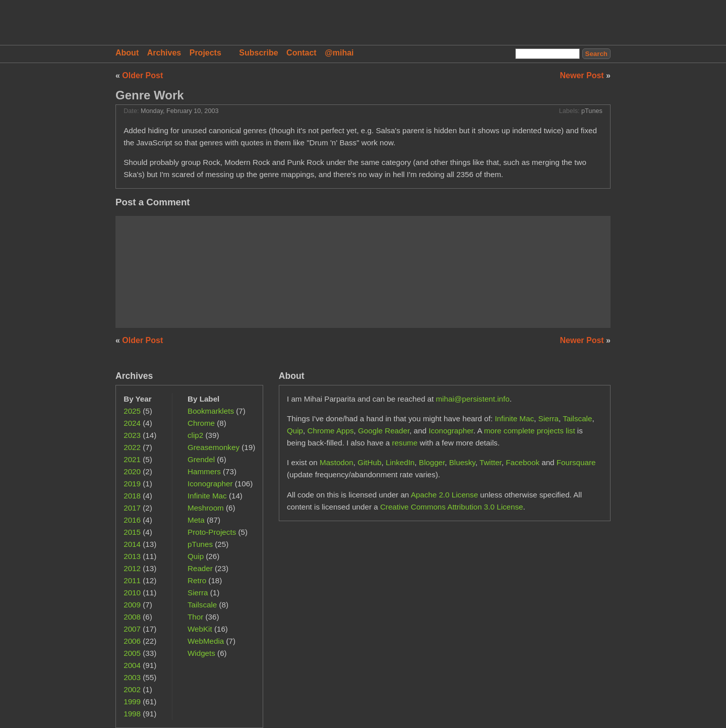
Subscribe (258, 53)
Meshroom (206, 508)
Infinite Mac (207, 496)
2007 (132, 629)
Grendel (201, 459)
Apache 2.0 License (444, 495)
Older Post (142, 75)
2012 (132, 568)
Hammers (204, 471)
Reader (200, 568)
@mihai (339, 53)
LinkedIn (400, 462)
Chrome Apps (331, 431)
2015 (132, 532)
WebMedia (206, 641)
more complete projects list (530, 431)
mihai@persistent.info (472, 399)
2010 (132, 593)
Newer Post (583, 75)
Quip (196, 556)
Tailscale (202, 605)
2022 (132, 447)
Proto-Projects (212, 532)
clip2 (195, 435)
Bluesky (462, 462)
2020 (132, 471)
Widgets (201, 653)
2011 (132, 580)
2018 (132, 496)
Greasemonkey (214, 447)
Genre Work (150, 95)
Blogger (432, 462)
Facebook (523, 462)
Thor (195, 617)
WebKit (200, 629)
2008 (132, 617)
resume (405, 443)
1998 (132, 714)
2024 (132, 423)
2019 (132, 484)
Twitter (491, 462)
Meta (196, 520)
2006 (132, 641)
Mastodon (337, 462)
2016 (132, 520)
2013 (132, 556)
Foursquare (576, 462)
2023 (132, 435)
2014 (132, 544)
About (127, 53)
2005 (132, 653)
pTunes (592, 111)
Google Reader (384, 431)
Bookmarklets (211, 411)
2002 (132, 689)
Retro (197, 580)
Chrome (201, 423)
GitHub (369, 462)
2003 (132, 677)
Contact (301, 53)
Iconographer (210, 484)
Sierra (198, 593)
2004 (132, 665)
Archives (164, 53)
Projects (205, 53)
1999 (132, 702)
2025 (132, 411)
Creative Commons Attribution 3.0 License (452, 507)
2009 (132, 605)
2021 (132, 459)
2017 (132, 508)
